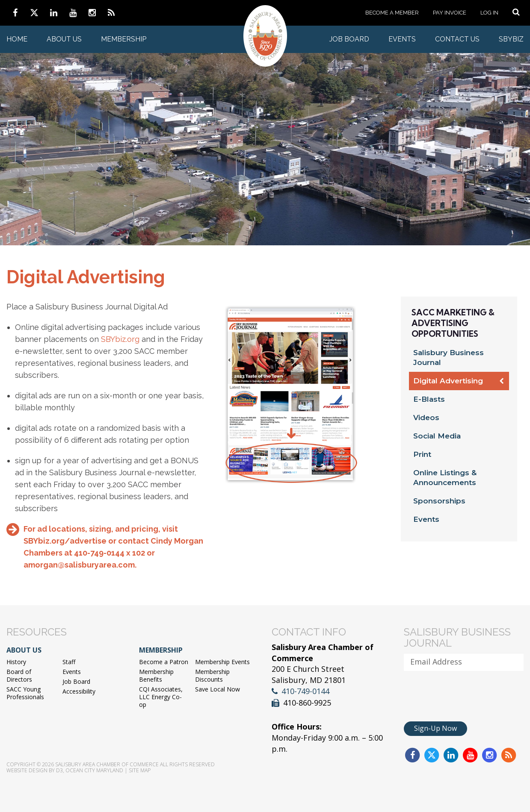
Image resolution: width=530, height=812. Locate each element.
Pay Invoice (450, 13)
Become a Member (392, 13)
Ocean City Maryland (94, 770)
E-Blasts (429, 399)
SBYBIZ (511, 39)
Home (17, 39)
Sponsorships (439, 501)
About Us (64, 39)
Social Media (437, 436)
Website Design (27, 770)
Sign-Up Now (435, 728)
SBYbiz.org (120, 339)
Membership (124, 39)
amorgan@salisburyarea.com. (80, 565)
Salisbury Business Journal (449, 357)
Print (422, 454)
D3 (59, 770)
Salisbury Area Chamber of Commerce (107, 764)
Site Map (140, 770)
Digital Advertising (448, 381)
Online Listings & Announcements (445, 478)
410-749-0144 (305, 691)
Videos (426, 418)
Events (402, 39)
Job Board (349, 39)
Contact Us (457, 39)
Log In (489, 13)
